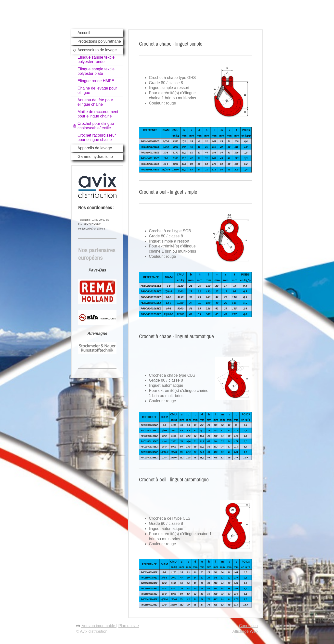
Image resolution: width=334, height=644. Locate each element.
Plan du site (129, 626)
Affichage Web (245, 631)
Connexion (249, 626)
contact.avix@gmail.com (92, 229)
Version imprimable (96, 626)
